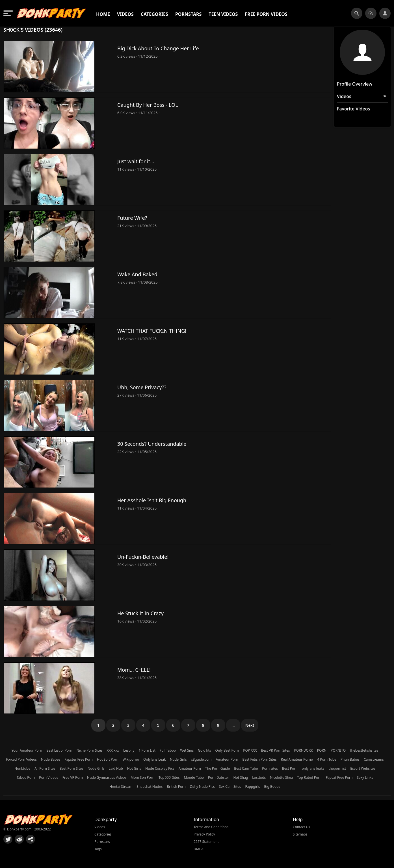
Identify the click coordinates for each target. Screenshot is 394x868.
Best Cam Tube (246, 768)
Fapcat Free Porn (339, 777)
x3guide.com (201, 759)
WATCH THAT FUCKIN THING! (152, 331)
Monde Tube (194, 777)
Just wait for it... (136, 161)
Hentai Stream (121, 787)
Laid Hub (116, 768)
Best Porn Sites (72, 768)
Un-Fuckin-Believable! (143, 557)
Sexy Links (365, 777)
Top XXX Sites (169, 777)
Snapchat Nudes (150, 787)
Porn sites (270, 768)
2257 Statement (206, 842)
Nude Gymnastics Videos (107, 777)
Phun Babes (350, 759)
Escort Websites (363, 768)
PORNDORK (304, 750)
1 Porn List (147, 750)
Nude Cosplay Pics (160, 768)
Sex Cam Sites (230, 787)
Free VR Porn (73, 777)
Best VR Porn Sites (275, 750)
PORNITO (338, 750)
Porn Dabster (219, 777)
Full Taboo (168, 750)
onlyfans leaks (313, 768)
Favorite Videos (353, 109)
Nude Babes (51, 759)
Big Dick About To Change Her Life (158, 48)
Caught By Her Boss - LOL (148, 105)
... (233, 725)
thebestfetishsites (364, 750)
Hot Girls (134, 768)
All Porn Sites (45, 768)
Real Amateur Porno (297, 759)
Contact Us (301, 827)
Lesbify (129, 750)
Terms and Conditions (211, 827)
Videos (125, 14)
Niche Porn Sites (90, 750)
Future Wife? (132, 218)
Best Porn (290, 768)
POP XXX (250, 750)
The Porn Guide (217, 768)
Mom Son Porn (142, 777)
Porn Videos (48, 777)
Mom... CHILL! (134, 670)
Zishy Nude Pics (202, 787)
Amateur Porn (227, 759)
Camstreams (374, 759)
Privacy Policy (204, 834)
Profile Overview (355, 84)
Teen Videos (223, 14)
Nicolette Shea (281, 777)
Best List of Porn (59, 750)
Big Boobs (272, 787)
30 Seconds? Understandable (152, 444)
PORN (322, 750)
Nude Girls (178, 759)
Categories (154, 14)
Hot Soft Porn (108, 759)
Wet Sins (187, 750)
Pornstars (188, 14)
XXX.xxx (113, 750)
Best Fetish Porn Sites (260, 759)
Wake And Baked (137, 274)
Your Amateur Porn (27, 750)
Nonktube (22, 768)
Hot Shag (241, 777)
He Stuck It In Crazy (140, 613)
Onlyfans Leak (154, 759)
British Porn (176, 787)
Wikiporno (131, 759)
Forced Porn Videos (21, 759)
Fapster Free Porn (79, 759)
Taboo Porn (26, 777)
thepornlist (337, 768)
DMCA (199, 849)
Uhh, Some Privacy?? (142, 387)
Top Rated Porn (309, 777)
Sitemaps (300, 834)
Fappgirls (253, 787)
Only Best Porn (227, 750)
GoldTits (204, 750)
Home (103, 14)
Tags (98, 849)
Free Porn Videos (266, 14)
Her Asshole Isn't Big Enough (152, 500)
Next (250, 725)
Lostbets (259, 777)
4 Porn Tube (327, 759)
